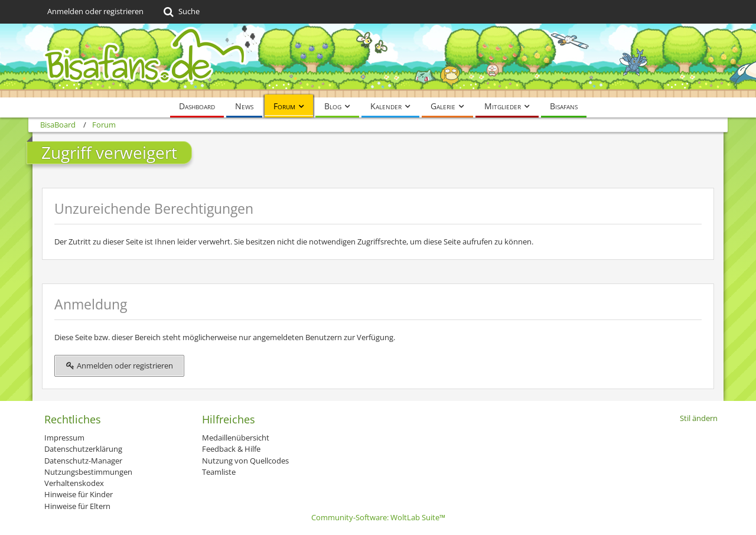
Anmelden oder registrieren (95, 11)
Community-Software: (378, 517)
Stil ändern (699, 418)
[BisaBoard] (378, 61)
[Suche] (180, 12)
